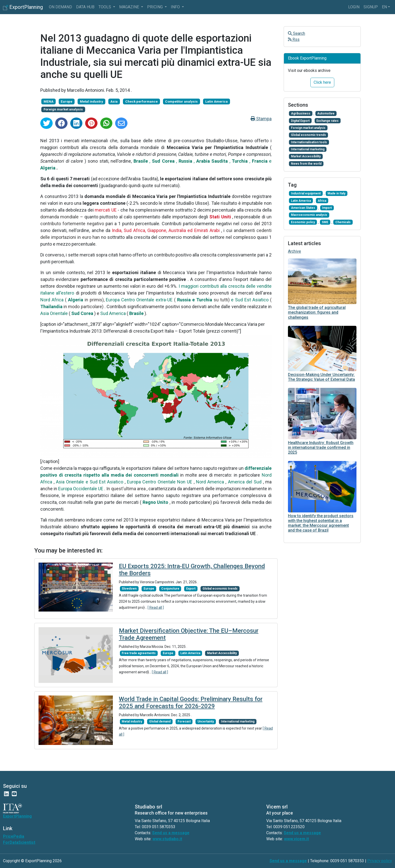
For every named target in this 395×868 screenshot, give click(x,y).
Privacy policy (380, 861)
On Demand (60, 7)
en (384, 7)
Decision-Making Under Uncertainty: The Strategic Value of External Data (321, 377)
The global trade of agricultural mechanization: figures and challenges (317, 312)
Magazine (130, 7)
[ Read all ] (156, 607)
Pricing (155, 7)
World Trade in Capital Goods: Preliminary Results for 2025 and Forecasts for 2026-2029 (191, 703)
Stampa (261, 119)
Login (354, 7)
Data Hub (85, 7)
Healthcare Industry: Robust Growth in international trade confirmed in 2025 (321, 447)
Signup (371, 7)
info (176, 7)
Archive (294, 251)
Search (297, 33)
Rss (294, 39)
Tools (105, 7)
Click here (322, 82)
